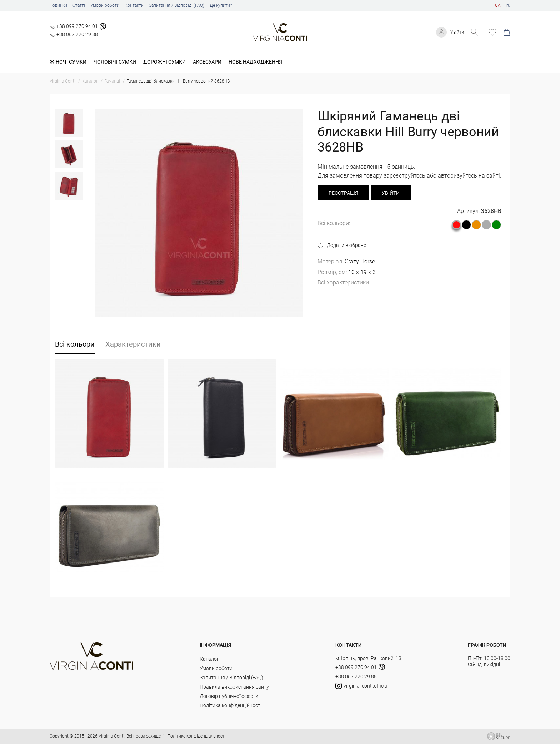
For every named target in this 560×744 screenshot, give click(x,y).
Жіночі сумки (68, 62)
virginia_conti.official (362, 686)
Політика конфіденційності (231, 705)
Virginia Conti (111, 736)
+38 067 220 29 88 (77, 34)
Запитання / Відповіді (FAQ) (177, 5)
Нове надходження (255, 62)
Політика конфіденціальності (197, 736)
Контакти (134, 5)
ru (508, 5)
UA (498, 5)
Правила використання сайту (234, 687)
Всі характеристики (343, 282)
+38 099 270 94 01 (77, 26)
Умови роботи (105, 5)
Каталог (209, 659)
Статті (79, 5)
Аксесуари (207, 62)
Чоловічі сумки (115, 62)
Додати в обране (346, 245)
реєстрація (343, 193)
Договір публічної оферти (229, 696)
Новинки (58, 5)
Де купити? (221, 5)
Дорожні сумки (164, 62)
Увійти (456, 32)
